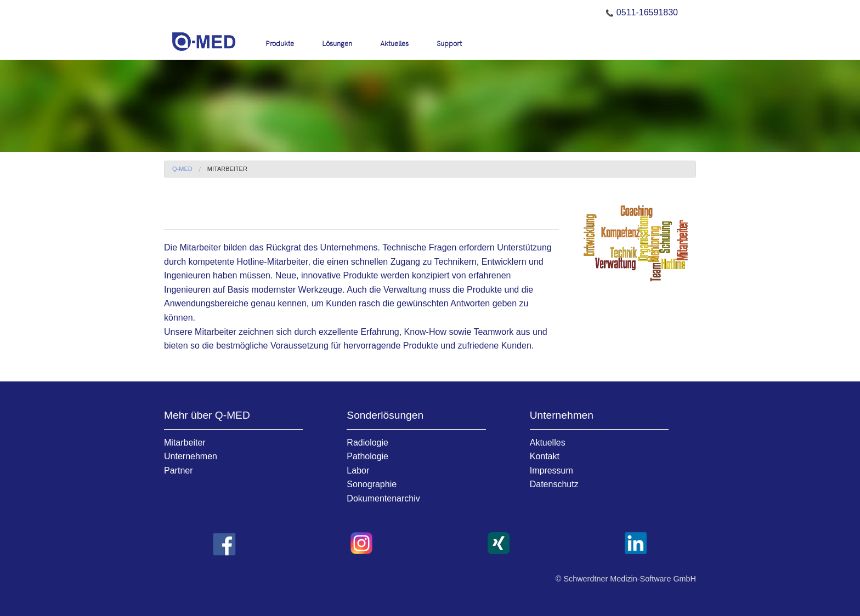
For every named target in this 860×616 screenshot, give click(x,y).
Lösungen (337, 43)
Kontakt (545, 456)
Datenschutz (554, 484)
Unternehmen (191, 456)
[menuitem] (285, 43)
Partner (178, 470)
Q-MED (182, 169)
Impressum (551, 470)
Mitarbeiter (227, 169)
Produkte (280, 43)
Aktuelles (394, 43)
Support (449, 43)
